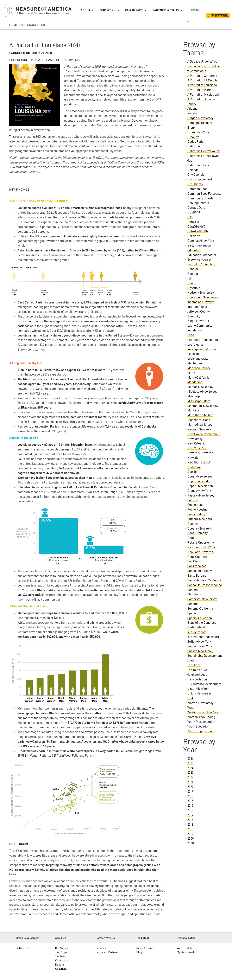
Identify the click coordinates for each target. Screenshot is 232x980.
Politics (192, 500)
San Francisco (197, 566)
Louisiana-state (198, 359)
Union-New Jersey (199, 693)
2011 (190, 829)
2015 (190, 810)
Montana (193, 410)
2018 (190, 796)
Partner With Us (105, 938)
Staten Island (196, 627)
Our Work (108, 10)
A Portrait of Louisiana (202, 85)
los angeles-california (202, 349)
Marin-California (198, 378)
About (85, 10)
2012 (190, 825)
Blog (139, 952)
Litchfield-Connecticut (203, 340)
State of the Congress (202, 623)
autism (192, 113)
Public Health (196, 505)
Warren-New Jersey (200, 703)
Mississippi (195, 396)
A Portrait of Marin (199, 90)
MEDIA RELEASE (42, 60)
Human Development (27, 938)
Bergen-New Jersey (200, 118)
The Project (62, 952)
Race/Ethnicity (197, 533)
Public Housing (197, 510)
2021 (190, 782)
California (194, 146)
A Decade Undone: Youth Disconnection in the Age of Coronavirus (203, 66)
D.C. (190, 217)
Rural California (198, 557)
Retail (191, 538)
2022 (190, 777)
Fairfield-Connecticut (202, 264)
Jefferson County (199, 312)
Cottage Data (196, 208)
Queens (192, 524)
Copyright (61, 969)
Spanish (193, 613)
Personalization (186, 938)
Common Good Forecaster (205, 194)
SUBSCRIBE (220, 15)
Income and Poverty (201, 302)
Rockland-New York (201, 552)
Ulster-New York (198, 689)
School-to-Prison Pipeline (205, 585)
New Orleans (196, 443)
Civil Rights (195, 184)
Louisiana (194, 354)
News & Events (145, 948)
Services (101, 948)
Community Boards (200, 198)
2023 (190, 773)
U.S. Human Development (204, 684)
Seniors (192, 590)
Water (191, 708)
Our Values (61, 948)
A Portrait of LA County (202, 80)
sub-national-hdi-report (203, 637)
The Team (61, 956)
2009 (191, 839)
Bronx (191, 128)
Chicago (193, 170)
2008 (191, 843)
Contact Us (62, 960)
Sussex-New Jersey (200, 651)
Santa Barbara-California (204, 580)
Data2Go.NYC (196, 227)
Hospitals (194, 288)
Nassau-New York (199, 429)
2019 (190, 792)
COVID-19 (194, 212)
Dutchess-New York (201, 241)
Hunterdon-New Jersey (203, 297)
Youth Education (198, 726)
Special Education (200, 618)
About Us (61, 938)
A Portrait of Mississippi (203, 95)
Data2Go (193, 222)
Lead (191, 335)
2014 (190, 815)
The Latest (143, 938)
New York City (197, 448)
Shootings (194, 594)
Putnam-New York (200, 519)
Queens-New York (199, 529)
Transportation (197, 679)
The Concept (22, 948)
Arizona (192, 109)
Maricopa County (199, 368)
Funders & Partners (107, 952)
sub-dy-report (197, 632)
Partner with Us (166, 10)
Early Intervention (199, 245)
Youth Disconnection (201, 722)
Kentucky (194, 316)
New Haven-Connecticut (204, 434)
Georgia (193, 274)
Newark (193, 458)
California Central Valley (203, 151)
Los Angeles (195, 345)
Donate (59, 965)
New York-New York (201, 453)
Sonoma (193, 604)
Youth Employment (200, 731)
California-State (198, 165)
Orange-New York (199, 491)
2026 (190, 758)
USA (190, 698)
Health (192, 283)
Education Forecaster (202, 255)
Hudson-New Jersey (201, 293)
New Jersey (195, 439)
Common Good (197, 189)
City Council (196, 175)
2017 (190, 801)
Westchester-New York (203, 712)
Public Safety (196, 514)
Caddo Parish (196, 142)
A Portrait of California (202, 76)
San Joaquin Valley (200, 571)
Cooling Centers (198, 203)
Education (194, 250)
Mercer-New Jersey (200, 387)
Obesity (192, 472)
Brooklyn (193, 137)
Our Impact (134, 10)
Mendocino (195, 382)
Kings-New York (198, 321)
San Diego (194, 561)
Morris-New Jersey (200, 425)
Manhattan (195, 363)
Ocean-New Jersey (200, 476)
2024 (190, 768)
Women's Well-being (201, 717)
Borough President (200, 123)
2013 (190, 820)
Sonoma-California (200, 609)
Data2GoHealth (198, 231)
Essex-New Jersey (199, 260)
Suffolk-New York (199, 642)
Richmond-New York (201, 547)
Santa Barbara (197, 576)
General (193, 269)
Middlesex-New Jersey (202, 392)
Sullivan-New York (200, 646)
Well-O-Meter (185, 948)
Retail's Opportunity (201, 543)
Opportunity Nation (200, 486)
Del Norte (194, 236)
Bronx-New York (198, 132)
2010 (190, 834)
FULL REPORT (19, 60)
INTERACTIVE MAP (69, 60)
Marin (191, 373)
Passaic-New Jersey (201, 495)
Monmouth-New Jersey (203, 406)
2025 (190, 763)
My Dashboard (185, 952)
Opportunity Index (199, 481)
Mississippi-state (199, 401)
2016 (190, 806)
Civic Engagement (200, 179)
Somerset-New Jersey (202, 599)
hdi (189, 278)
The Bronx (194, 665)
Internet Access (198, 307)
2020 (190, 787)
